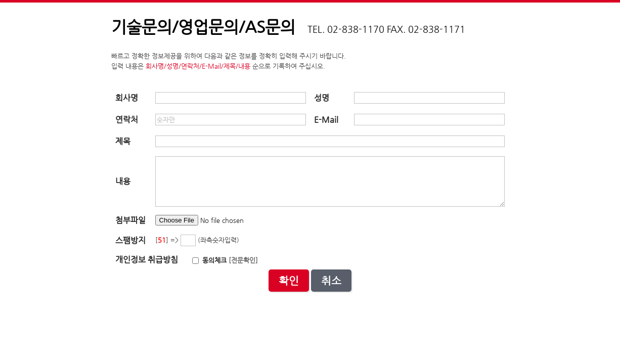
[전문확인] (243, 260)
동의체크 (209, 260)
